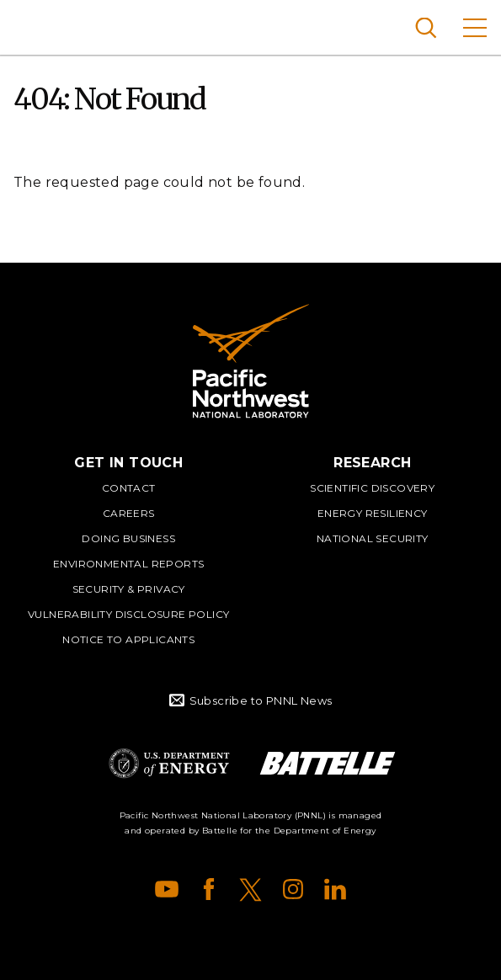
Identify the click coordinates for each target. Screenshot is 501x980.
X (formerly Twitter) (251, 889)
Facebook (209, 889)
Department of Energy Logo (169, 763)
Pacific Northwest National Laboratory (42, 25)
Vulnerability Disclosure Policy (128, 614)
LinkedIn (335, 889)
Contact (129, 488)
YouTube (167, 889)
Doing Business (128, 538)
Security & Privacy (129, 589)
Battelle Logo (328, 763)
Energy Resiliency (373, 513)
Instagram (293, 889)
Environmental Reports (128, 564)
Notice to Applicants (128, 639)
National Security (373, 538)
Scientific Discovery (372, 488)
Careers (129, 513)
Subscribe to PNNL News (261, 700)
